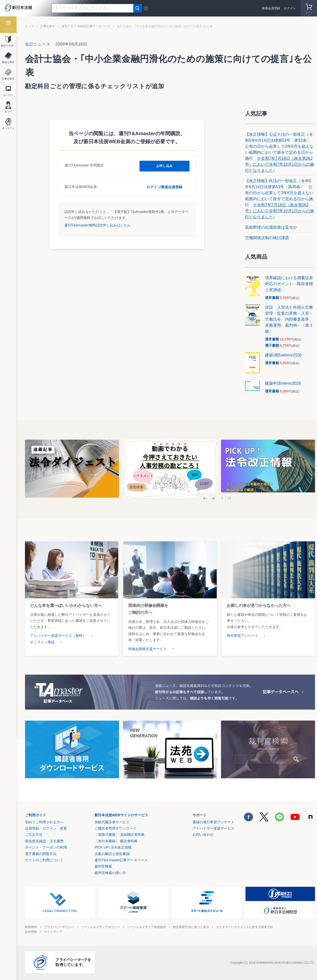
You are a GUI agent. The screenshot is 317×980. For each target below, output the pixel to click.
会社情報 (31, 932)
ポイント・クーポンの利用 (46, 847)
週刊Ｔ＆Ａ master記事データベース (86, 26)
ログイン (290, 8)
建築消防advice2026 (283, 355)
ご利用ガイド (35, 815)
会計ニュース (37, 44)
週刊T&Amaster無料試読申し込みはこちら (97, 225)
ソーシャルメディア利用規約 (146, 927)
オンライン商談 (42, 642)
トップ (29, 26)
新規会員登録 (271, 8)
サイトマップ (53, 932)
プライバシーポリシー (59, 927)
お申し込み (164, 165)
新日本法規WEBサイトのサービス (121, 815)
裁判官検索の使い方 (110, 873)
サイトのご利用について (44, 860)
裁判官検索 (103, 866)
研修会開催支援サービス (147, 649)
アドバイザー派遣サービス (213, 828)
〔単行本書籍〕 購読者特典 (116, 841)
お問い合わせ (203, 835)
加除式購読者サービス (112, 822)
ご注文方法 (34, 835)
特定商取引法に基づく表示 (191, 927)
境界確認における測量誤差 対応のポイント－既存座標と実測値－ (291, 284)
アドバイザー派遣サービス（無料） (58, 636)
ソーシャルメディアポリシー (100, 927)
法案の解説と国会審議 (112, 854)
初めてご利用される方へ (44, 822)
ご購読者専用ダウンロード (115, 828)
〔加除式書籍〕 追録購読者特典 (119, 835)
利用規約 (31, 927)
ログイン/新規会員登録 (164, 186)
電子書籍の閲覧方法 (41, 854)
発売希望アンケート (242, 636)
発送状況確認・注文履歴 (44, 841)
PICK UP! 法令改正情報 (113, 847)
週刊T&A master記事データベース (121, 860)
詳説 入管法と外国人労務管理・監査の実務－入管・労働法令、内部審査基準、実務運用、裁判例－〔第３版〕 (289, 319)
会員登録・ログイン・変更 (46, 828)
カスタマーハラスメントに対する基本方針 (244, 927)
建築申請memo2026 (283, 383)
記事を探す (48, 26)
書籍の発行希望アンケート (213, 822)
